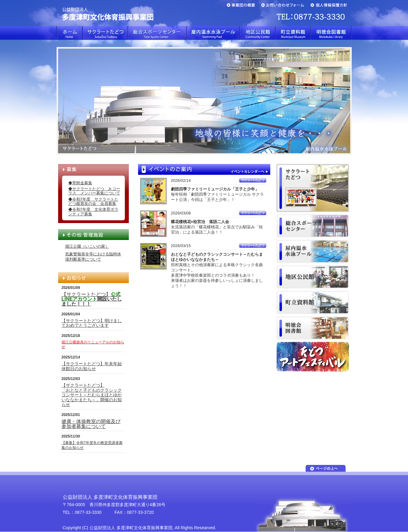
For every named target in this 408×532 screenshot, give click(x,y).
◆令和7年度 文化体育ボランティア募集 (93, 212)
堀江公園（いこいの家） (87, 246)
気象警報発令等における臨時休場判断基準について (93, 257)
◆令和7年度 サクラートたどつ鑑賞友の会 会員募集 (93, 201)
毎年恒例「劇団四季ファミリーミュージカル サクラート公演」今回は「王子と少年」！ (218, 194)
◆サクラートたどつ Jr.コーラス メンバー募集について (94, 191)
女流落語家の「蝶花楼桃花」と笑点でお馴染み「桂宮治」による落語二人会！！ (217, 227)
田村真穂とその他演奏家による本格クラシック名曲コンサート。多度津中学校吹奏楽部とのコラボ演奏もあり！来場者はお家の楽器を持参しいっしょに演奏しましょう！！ (217, 270)
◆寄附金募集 (80, 183)
